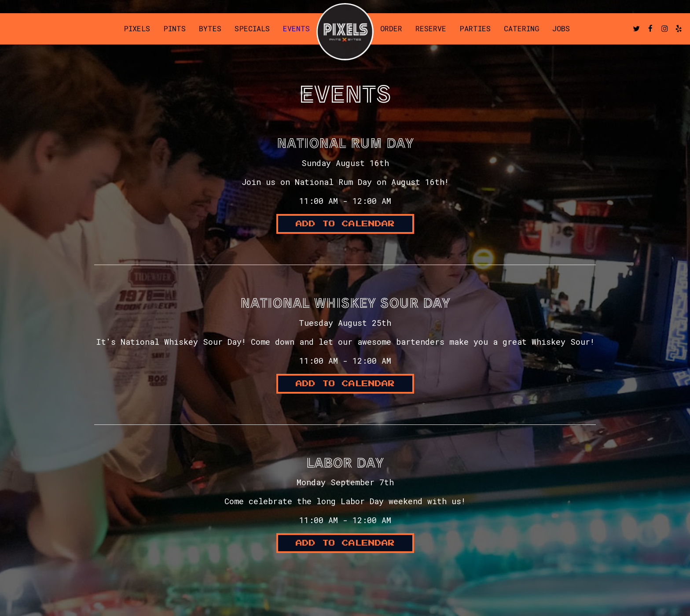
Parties (475, 29)
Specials (252, 29)
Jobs (561, 29)
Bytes (210, 29)
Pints (174, 29)
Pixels (137, 29)
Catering (521, 29)
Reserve (431, 29)
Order (391, 29)
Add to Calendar (345, 224)
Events (296, 29)
